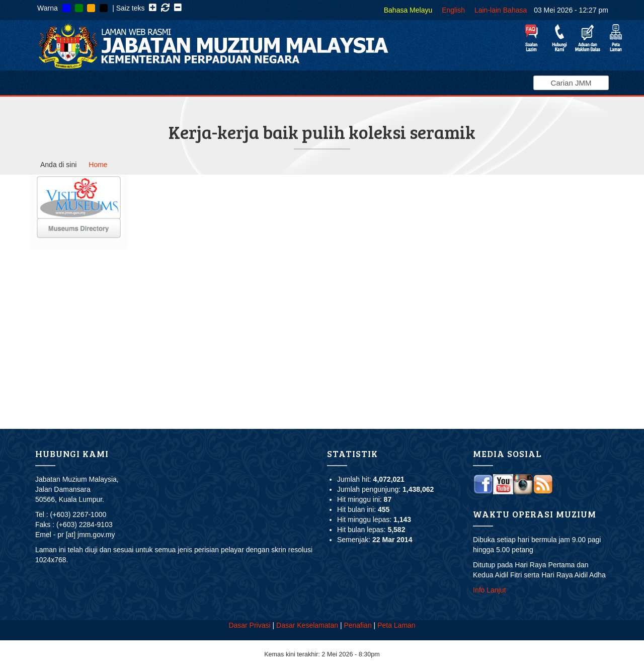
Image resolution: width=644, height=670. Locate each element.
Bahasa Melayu (408, 10)
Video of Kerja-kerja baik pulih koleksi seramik (293, 295)
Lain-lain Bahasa (501, 10)
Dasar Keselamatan (307, 625)
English (453, 10)
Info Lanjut (489, 590)
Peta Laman (396, 625)
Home (98, 165)
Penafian (357, 625)
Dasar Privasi (249, 625)
